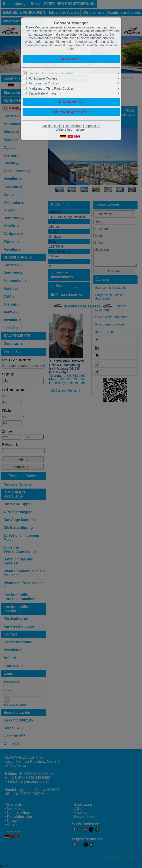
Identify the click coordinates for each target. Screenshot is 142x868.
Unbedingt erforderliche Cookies (51, 73)
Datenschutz (73, 126)
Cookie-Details (52, 126)
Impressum (92, 126)
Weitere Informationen (71, 129)
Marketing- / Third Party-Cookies (51, 88)
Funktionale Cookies (43, 78)
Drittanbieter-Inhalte (43, 93)
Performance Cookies (44, 83)
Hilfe (71, 49)
